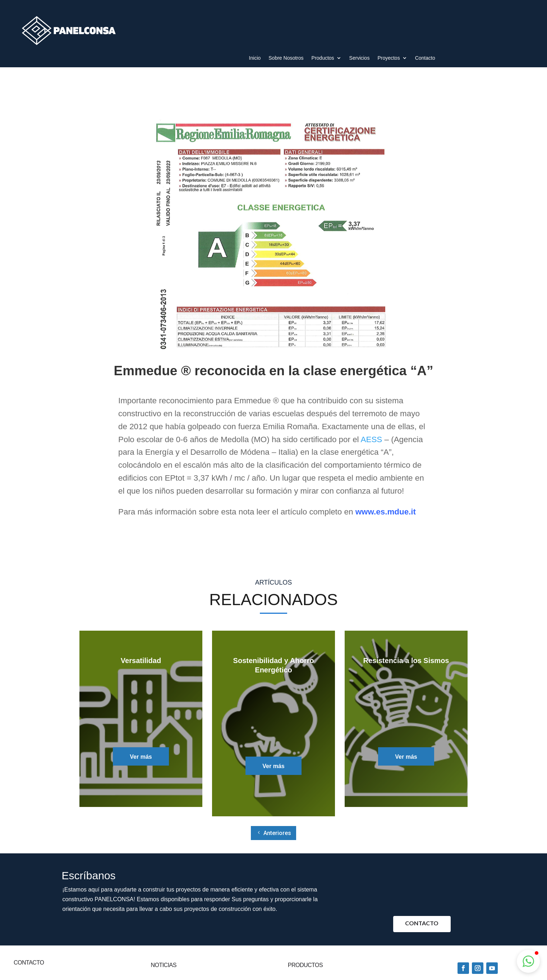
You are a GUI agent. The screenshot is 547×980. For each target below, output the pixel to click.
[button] (528, 961)
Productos (323, 58)
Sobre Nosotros (286, 58)
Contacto (425, 58)
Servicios (360, 58)
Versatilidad (141, 661)
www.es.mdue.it (386, 512)
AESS (372, 439)
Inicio (255, 58)
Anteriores (277, 833)
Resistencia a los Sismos (406, 661)
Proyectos (389, 58)
